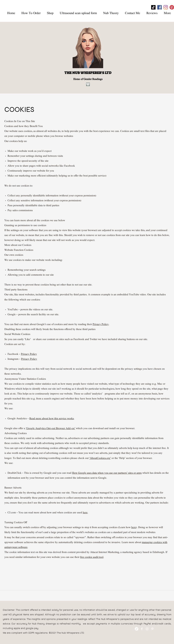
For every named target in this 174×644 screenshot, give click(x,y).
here (85, 513)
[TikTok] (153, 7)
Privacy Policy (101, 325)
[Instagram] (166, 7)
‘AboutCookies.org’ (100, 458)
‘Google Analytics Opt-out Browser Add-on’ (51, 429)
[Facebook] (159, 7)
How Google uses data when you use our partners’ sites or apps (107, 473)
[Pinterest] (172, 7)
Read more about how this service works (52, 419)
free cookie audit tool (92, 557)
